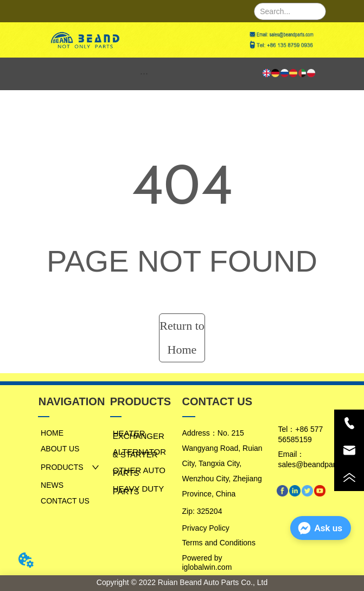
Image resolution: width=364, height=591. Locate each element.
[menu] (144, 74)
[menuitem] (144, 74)
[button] (144, 74)
